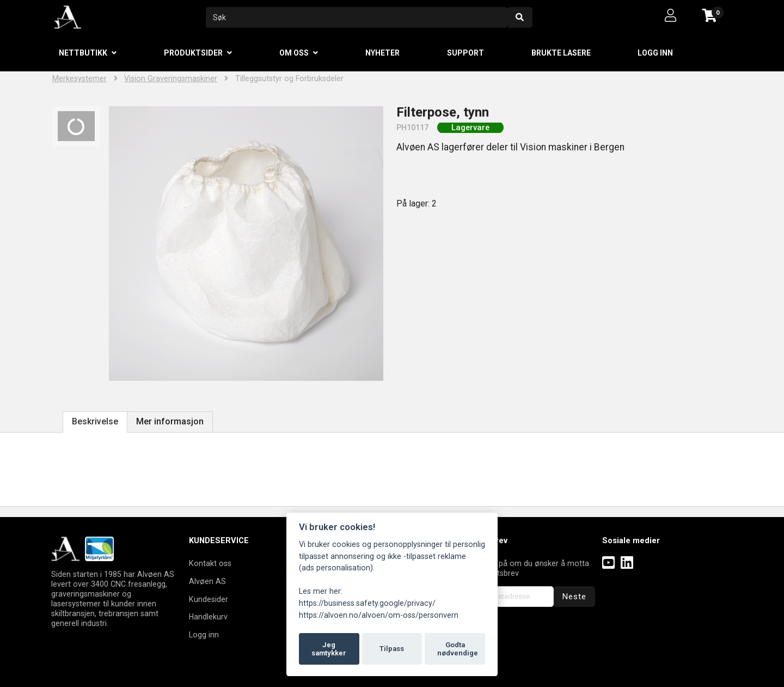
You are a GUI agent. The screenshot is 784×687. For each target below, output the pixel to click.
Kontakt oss (210, 563)
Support (465, 53)
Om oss (294, 53)
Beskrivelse (95, 421)
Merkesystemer (79, 79)
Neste (574, 597)
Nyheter (382, 53)
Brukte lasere (561, 53)
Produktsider (193, 53)
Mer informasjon (170, 421)
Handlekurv (208, 617)
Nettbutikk (83, 53)
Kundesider (209, 599)
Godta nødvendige (458, 649)
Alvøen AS (207, 581)
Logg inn (655, 53)
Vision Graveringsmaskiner (171, 79)
